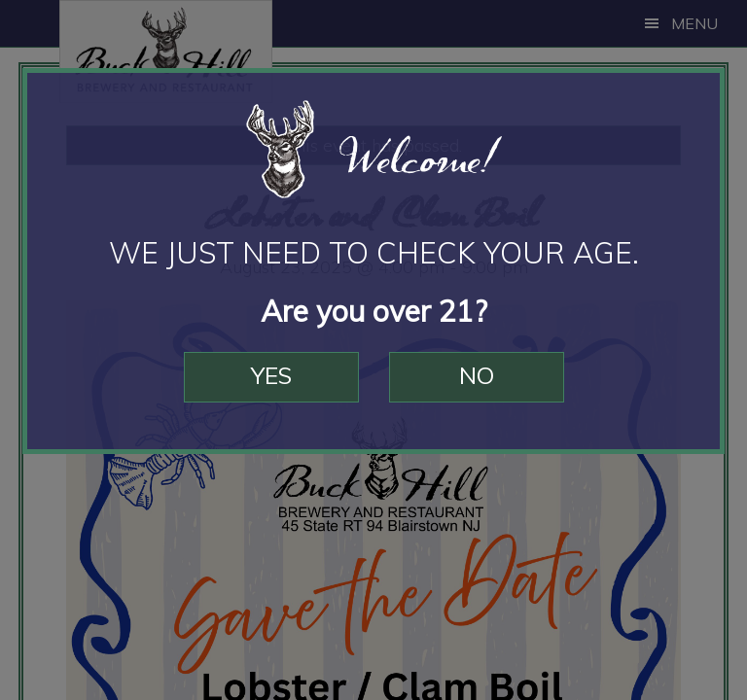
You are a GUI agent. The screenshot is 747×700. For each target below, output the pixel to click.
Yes (271, 375)
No (477, 375)
